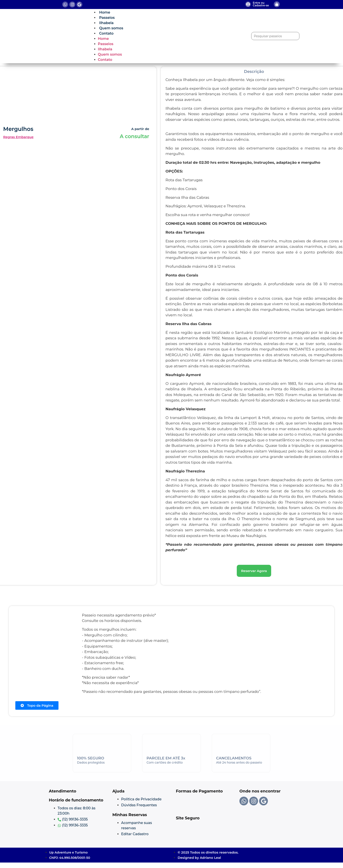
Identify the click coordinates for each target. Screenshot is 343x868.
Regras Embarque (18, 137)
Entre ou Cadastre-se (261, 4)
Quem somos (111, 28)
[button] (254, 571)
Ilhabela (106, 23)
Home (105, 12)
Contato (106, 33)
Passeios (107, 18)
